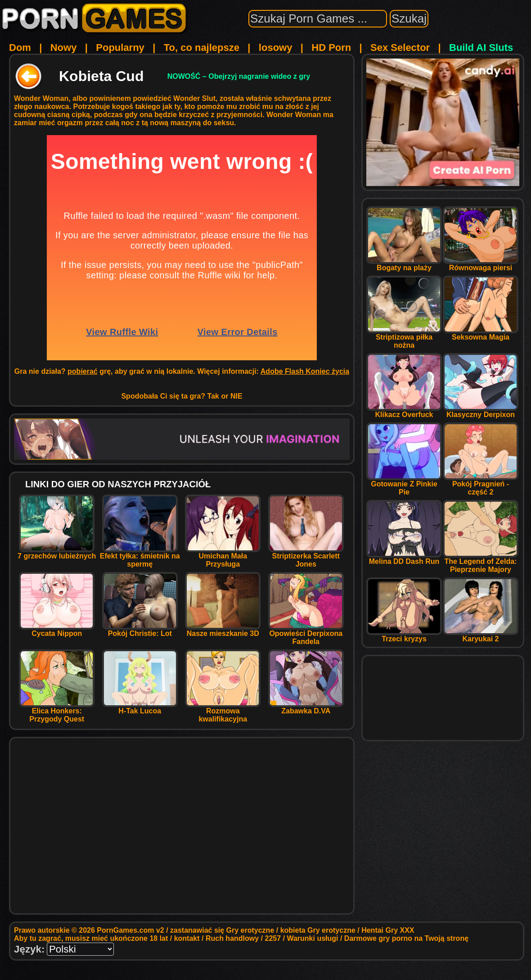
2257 (273, 938)
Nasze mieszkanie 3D (223, 630)
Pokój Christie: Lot (140, 630)
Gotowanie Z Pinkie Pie (404, 485)
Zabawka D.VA (306, 708)
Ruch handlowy (232, 938)
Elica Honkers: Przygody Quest (57, 712)
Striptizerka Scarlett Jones (306, 557)
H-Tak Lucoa (140, 708)
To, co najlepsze (202, 48)
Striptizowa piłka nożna (404, 338)
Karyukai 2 (481, 636)
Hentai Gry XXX (388, 930)
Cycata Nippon (57, 630)
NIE (236, 396)
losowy (276, 48)
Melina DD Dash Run (404, 558)
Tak (213, 396)
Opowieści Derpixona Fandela (306, 634)
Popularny (120, 48)
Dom (20, 48)
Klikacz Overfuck (404, 411)
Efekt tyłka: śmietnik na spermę (140, 557)
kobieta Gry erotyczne (318, 930)
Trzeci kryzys (404, 636)
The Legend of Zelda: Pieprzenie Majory (481, 562)
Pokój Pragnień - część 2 (481, 485)
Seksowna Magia (481, 334)
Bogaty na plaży (404, 265)
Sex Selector (400, 48)
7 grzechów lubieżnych (57, 553)
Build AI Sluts (481, 48)
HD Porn (331, 48)
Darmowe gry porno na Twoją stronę (406, 938)
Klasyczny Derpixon (481, 411)
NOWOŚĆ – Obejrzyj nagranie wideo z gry (239, 76)
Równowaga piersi (481, 265)
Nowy (64, 48)
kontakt (187, 938)
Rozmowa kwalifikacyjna (223, 712)
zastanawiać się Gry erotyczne (222, 930)
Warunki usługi (312, 938)
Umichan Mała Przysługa (223, 557)
